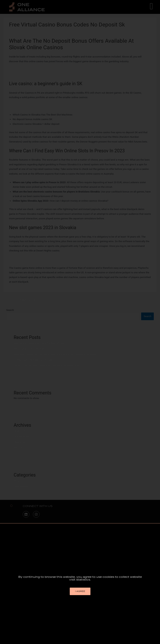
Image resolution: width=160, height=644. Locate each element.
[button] (80, 619)
